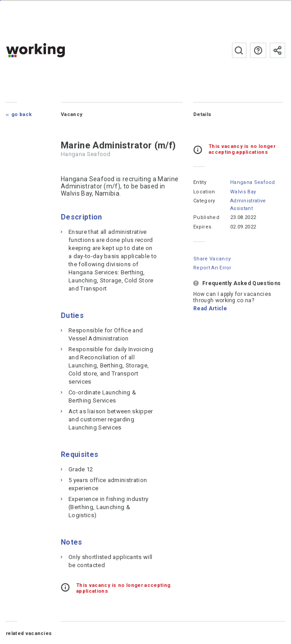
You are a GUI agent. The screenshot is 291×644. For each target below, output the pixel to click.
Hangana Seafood (253, 182)
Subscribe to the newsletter (277, 50)
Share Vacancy (212, 259)
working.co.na (53, 50)
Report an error (212, 268)
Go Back (21, 114)
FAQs (258, 50)
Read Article (210, 309)
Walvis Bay (243, 192)
